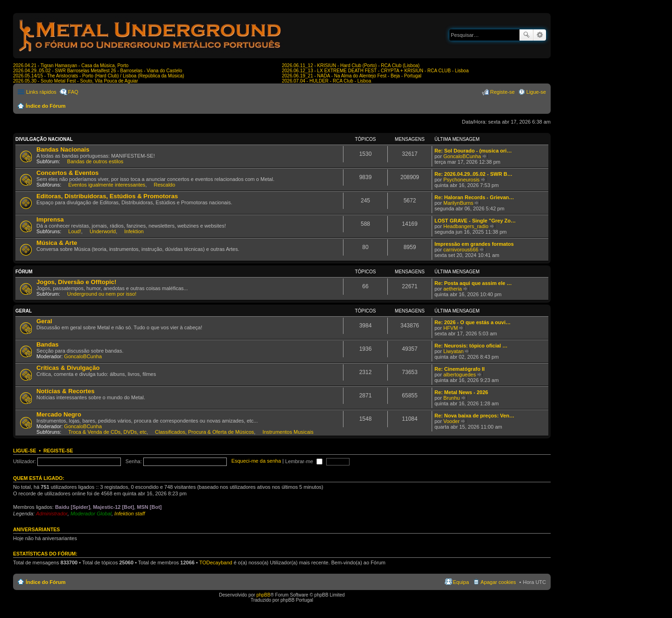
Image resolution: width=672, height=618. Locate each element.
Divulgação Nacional (44, 139)
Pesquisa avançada (540, 35)
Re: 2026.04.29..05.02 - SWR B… (473, 174)
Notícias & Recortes (66, 391)
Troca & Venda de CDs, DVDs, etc (107, 432)
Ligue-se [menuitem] (536, 92)
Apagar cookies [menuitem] (498, 582)
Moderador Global (91, 514)
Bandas (48, 344)
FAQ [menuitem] (73, 92)
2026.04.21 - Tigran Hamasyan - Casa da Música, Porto (71, 66)
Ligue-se (25, 451)
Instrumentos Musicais (288, 432)
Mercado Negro (59, 414)
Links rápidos (41, 92)
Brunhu (451, 398)
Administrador (52, 514)
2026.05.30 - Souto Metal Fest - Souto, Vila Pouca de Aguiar (76, 81)
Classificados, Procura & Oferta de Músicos (204, 432)
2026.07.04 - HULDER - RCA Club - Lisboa (326, 81)
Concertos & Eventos (67, 173)
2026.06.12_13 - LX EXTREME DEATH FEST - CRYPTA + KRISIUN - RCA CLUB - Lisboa (375, 71)
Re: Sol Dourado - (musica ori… (473, 151)
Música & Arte (57, 243)
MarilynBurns (458, 203)
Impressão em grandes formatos (474, 244)
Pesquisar (526, 35)
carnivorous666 (461, 250)
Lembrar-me (304, 461)
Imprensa (50, 219)
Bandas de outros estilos (95, 161)
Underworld (103, 231)
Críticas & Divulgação (68, 368)
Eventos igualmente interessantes (107, 185)
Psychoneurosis (462, 180)
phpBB (263, 595)
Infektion (134, 231)
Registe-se (58, 451)
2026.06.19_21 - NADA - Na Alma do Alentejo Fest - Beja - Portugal (352, 76)
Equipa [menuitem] (461, 582)
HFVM (451, 328)
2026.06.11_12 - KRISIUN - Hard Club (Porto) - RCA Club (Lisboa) (351, 66)
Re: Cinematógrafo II (460, 369)
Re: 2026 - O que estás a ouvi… (472, 322)
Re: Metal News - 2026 (461, 392)
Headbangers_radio (466, 226)
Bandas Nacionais (63, 149)
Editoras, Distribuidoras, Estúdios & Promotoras (107, 196)
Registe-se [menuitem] (502, 92)
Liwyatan (453, 351)
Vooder (451, 421)
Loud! (75, 231)
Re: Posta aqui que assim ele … (473, 283)
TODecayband (216, 562)
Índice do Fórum (46, 106)
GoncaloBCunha (462, 156)
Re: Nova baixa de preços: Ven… (474, 416)
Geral (24, 311)
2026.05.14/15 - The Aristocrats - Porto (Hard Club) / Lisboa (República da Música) (99, 76)
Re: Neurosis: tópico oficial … (471, 346)
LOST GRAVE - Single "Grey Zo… (475, 221)
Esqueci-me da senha (256, 461)
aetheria (453, 289)
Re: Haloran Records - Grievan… (474, 197)
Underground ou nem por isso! (102, 294)
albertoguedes (460, 375)
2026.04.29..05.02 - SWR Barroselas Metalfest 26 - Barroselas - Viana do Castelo (98, 71)
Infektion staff (129, 514)
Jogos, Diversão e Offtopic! (76, 282)
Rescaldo (165, 185)
